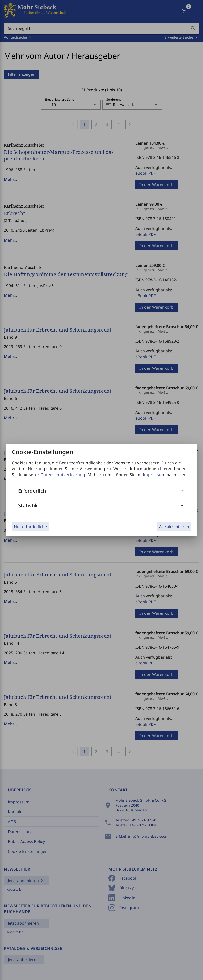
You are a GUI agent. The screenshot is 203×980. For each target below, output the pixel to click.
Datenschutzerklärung (63, 475)
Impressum (154, 475)
